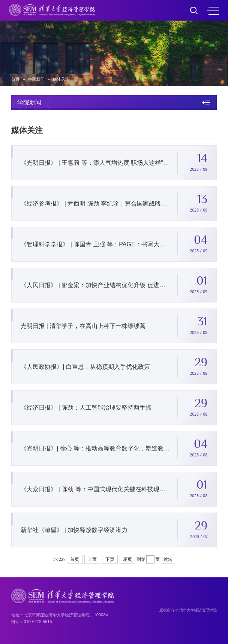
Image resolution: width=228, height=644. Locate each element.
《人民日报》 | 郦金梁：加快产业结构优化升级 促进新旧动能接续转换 (96, 286)
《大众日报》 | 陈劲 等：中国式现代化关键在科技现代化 (96, 490)
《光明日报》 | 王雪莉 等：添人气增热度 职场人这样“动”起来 (96, 164)
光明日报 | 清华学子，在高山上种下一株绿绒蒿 (83, 327)
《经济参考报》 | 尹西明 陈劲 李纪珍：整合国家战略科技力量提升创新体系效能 (96, 205)
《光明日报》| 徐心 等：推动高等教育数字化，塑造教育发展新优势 (96, 449)
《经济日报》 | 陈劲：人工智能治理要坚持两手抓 (86, 409)
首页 (15, 79)
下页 (110, 559)
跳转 (168, 559)
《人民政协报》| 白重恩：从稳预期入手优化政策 (85, 368)
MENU (213, 11)
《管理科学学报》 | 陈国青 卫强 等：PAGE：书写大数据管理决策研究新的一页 (96, 245)
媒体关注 (61, 79)
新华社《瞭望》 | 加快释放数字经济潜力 (74, 531)
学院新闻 (36, 79)
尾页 (127, 559)
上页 (92, 559)
